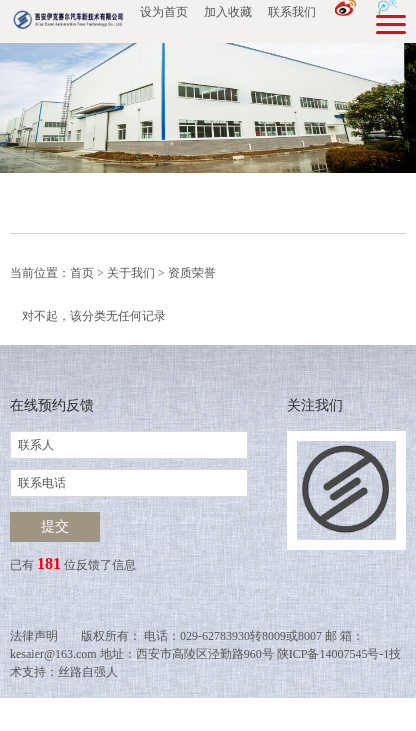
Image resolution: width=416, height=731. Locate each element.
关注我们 (315, 405)
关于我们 (131, 273)
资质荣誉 (192, 273)
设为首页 (164, 12)
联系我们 (292, 12)
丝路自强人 (88, 672)
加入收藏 (228, 12)
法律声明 (34, 636)
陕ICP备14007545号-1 (333, 654)
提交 (55, 526)
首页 (82, 273)
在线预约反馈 (52, 405)
